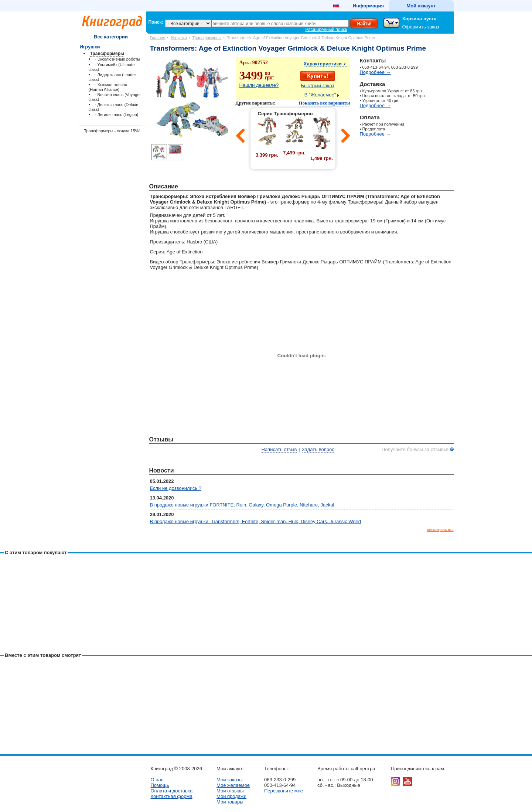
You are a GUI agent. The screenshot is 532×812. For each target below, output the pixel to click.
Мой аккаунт (421, 6)
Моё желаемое (233, 785)
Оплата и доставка (172, 791)
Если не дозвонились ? (176, 488)
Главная (158, 38)
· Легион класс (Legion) (117, 115)
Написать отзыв (279, 449)
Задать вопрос (318, 449)
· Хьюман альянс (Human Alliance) (108, 87)
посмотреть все (440, 529)
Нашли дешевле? (259, 85)
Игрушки (179, 38)
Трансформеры (207, 38)
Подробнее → (375, 72)
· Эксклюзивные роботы (118, 59)
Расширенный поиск (326, 30)
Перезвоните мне (284, 791)
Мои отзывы (230, 791)
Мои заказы (230, 780)
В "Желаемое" (320, 95)
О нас (157, 780)
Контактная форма (172, 796)
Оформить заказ (421, 27)
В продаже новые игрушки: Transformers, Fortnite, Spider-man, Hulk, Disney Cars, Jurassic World (256, 521)
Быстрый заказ (318, 86)
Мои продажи (231, 796)
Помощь (160, 785)
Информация (368, 6)
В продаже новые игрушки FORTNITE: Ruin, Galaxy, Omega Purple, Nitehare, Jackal (242, 505)
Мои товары (230, 802)
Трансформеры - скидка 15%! (112, 131)
